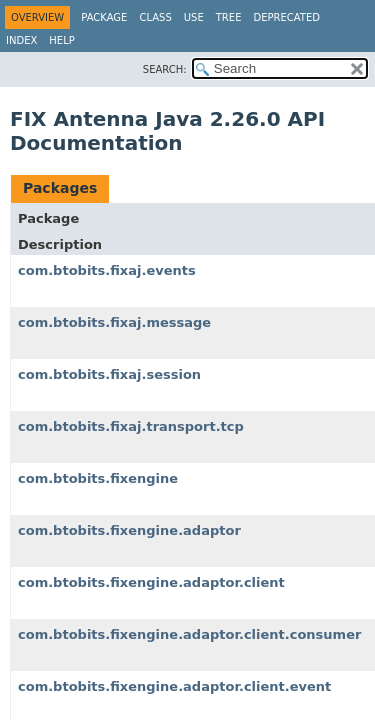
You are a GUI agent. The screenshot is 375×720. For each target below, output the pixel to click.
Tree (229, 17)
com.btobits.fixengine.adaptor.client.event (174, 686)
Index (21, 40)
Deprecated (286, 17)
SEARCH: (165, 69)
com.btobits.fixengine (98, 478)
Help (61, 40)
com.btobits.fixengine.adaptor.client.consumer (189, 634)
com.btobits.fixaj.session (109, 374)
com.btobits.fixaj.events (107, 270)
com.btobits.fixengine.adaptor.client (151, 582)
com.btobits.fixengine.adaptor (129, 530)
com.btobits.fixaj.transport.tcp (131, 426)
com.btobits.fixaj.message (114, 322)
